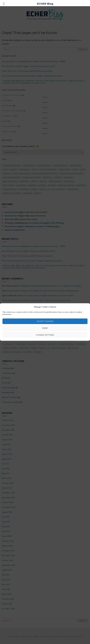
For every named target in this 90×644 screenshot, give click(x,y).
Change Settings (45, 335)
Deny (45, 328)
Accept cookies (45, 321)
